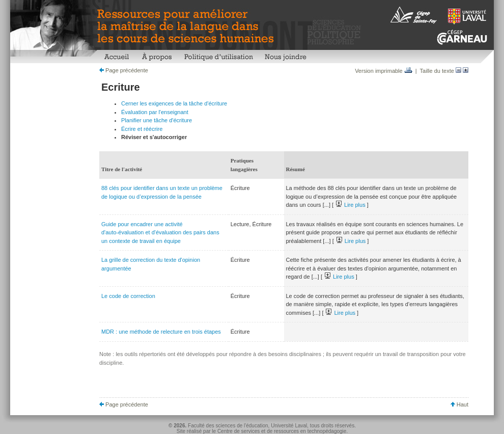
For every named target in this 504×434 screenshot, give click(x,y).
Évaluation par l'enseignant (155, 112)
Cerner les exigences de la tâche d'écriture (174, 103)
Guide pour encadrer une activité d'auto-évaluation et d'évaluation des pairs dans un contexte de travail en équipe (160, 233)
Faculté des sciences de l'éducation (228, 426)
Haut (459, 404)
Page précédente (124, 70)
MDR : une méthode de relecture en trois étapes (161, 332)
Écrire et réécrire (142, 129)
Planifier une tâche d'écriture (157, 120)
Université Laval (289, 426)
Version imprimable (384, 71)
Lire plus (351, 205)
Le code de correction (128, 296)
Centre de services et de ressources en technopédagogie (282, 431)
